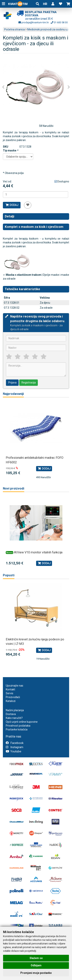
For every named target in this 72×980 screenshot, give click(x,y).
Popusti (9, 575)
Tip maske (10, 150)
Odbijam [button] (36, 965)
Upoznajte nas (14, 686)
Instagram (14, 747)
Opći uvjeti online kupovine (22, 722)
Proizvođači (13, 697)
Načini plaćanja (15, 710)
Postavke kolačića (17, 729)
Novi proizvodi (14, 488)
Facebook (15, 743)
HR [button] (45, 4)
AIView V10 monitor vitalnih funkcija (38, 552)
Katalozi (11, 701)
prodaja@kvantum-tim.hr (34, 22)
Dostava (11, 714)
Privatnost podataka (18, 726)
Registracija (29, 383)
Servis (10, 693)
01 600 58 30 (59, 22)
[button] (53, 4)
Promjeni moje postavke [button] (36, 973)
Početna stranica (14, 29)
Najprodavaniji (13, 394)
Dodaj (12, 205)
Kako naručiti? (14, 718)
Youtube (14, 751)
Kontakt (10, 689)
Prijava (12, 383)
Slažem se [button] (36, 958)
